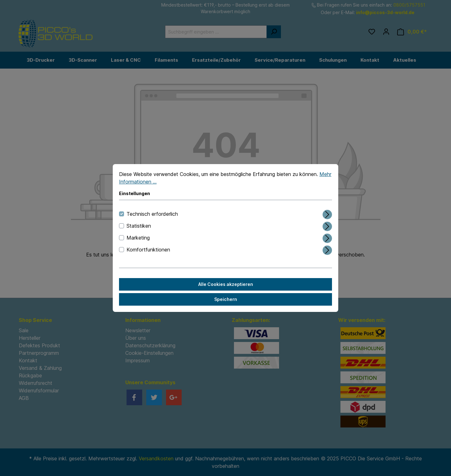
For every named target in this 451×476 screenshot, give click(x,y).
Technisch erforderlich (152, 214)
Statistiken (139, 226)
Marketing (138, 238)
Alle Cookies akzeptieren (226, 284)
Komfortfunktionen (148, 250)
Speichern (226, 299)
